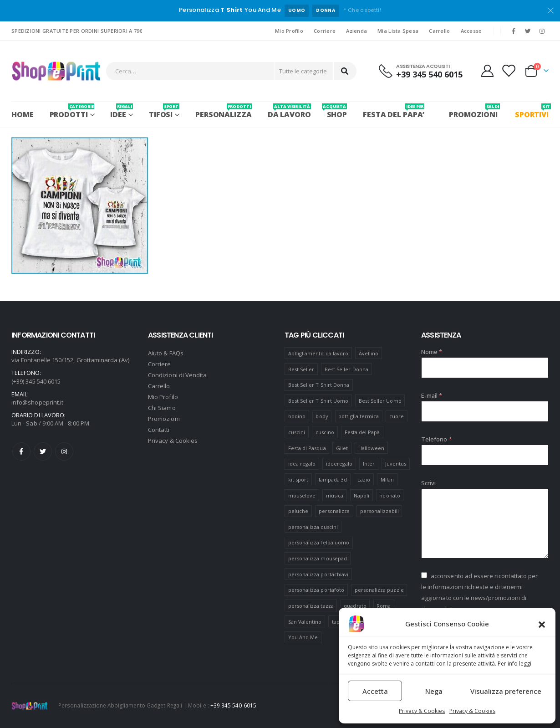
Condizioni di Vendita (177, 375)
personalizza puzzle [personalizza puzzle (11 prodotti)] (379, 590)
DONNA (326, 10)
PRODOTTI (72, 111)
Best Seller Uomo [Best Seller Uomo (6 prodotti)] (380, 401)
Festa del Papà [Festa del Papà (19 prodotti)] (362, 432)
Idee (121, 111)
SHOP (337, 111)
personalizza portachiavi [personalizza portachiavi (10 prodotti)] (318, 574)
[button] (542, 624)
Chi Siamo (162, 408)
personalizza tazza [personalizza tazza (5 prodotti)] (311, 606)
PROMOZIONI (473, 111)
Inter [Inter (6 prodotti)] (369, 464)
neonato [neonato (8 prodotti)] (389, 495)
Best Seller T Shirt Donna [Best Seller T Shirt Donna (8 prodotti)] (319, 385)
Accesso (471, 31)
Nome (432, 352)
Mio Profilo (289, 31)
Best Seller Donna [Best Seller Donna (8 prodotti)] (346, 369)
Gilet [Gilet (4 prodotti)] (342, 448)
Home (23, 114)
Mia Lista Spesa (398, 31)
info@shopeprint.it (37, 402)
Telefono (437, 439)
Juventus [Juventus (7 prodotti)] (396, 464)
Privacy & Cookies (422, 711)
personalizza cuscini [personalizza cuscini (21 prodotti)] (313, 527)
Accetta (375, 691)
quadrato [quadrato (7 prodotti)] (355, 606)
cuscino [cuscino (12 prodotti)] (325, 432)
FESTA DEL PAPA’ (394, 111)
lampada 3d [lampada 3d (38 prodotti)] (333, 479)
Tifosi (164, 111)
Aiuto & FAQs (166, 353)
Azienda (356, 31)
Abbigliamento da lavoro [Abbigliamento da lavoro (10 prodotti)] (318, 353)
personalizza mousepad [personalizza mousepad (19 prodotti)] (318, 558)
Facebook (21, 451)
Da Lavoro (289, 111)
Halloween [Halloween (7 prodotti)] (372, 448)
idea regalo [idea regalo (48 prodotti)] (302, 464)
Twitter (43, 451)
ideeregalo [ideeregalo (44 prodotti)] (339, 464)
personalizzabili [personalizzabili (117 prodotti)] (379, 511)
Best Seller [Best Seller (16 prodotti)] (301, 369)
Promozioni (164, 419)
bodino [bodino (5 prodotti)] (297, 416)
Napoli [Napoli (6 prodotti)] (361, 495)
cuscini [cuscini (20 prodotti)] (297, 432)
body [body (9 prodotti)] (322, 416)
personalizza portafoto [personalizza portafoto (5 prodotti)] (316, 590)
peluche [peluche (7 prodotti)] (298, 511)
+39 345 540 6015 (233, 705)
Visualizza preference (506, 691)
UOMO (297, 10)
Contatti (159, 430)
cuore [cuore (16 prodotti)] (397, 416)
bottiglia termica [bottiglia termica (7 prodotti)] (359, 416)
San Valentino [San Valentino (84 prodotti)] (305, 622)
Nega (434, 691)
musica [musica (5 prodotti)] (335, 495)
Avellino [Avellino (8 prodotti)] (369, 353)
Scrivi (428, 483)
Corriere (325, 31)
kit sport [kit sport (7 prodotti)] (298, 479)
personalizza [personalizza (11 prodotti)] (334, 511)
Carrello (439, 31)
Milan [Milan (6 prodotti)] (387, 479)
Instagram (64, 451)
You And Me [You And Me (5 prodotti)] (303, 637)
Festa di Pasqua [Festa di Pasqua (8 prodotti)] (307, 448)
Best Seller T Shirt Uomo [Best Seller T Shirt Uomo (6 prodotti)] (318, 401)
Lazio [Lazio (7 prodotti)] (364, 479)
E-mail (432, 395)
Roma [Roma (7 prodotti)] (384, 606)
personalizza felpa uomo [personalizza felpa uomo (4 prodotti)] (319, 542)
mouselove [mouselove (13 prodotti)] (302, 495)
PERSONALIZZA (224, 111)
